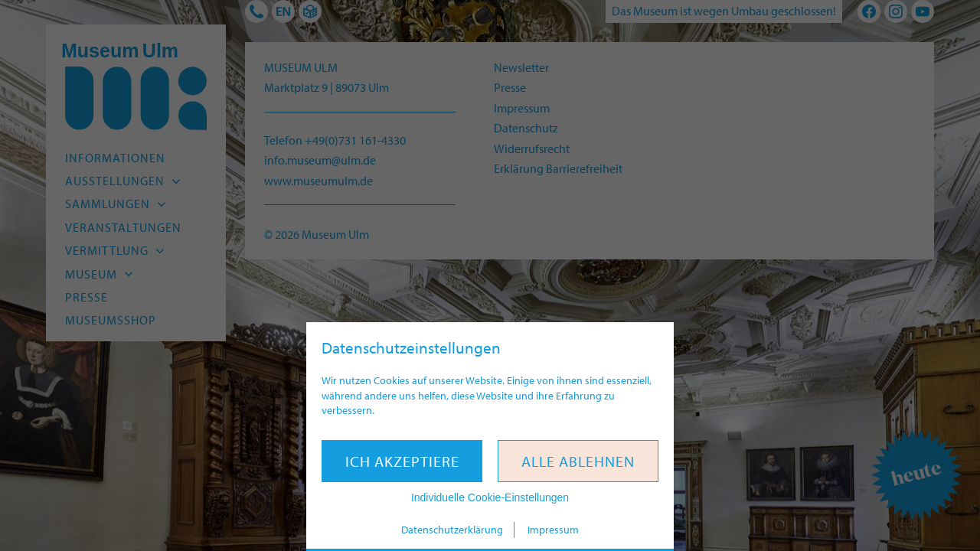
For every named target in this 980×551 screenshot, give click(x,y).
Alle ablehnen (578, 461)
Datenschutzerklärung (452, 530)
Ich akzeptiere (402, 461)
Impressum (553, 530)
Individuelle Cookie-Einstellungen (490, 497)
